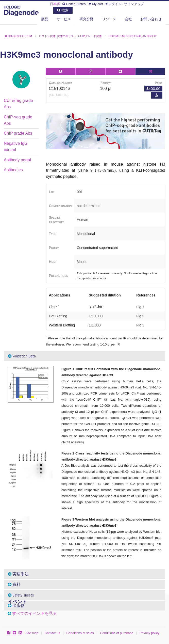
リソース (109, 19)
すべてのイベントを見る (35, 613)
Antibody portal (17, 160)
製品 (45, 19)
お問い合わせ (151, 19)
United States (74, 4)
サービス (64, 19)
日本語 (55, 4)
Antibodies (13, 170)
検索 (63, 10)
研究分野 (87, 19)
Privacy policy (149, 633)
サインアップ (134, 4)
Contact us (52, 633)
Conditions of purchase (117, 633)
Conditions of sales (80, 633)
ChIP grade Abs (18, 133)
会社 (128, 19)
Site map (32, 633)
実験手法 (18, 574)
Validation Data (22, 356)
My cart (96, 4)
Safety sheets (21, 595)
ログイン (114, 4)
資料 (14, 584)
